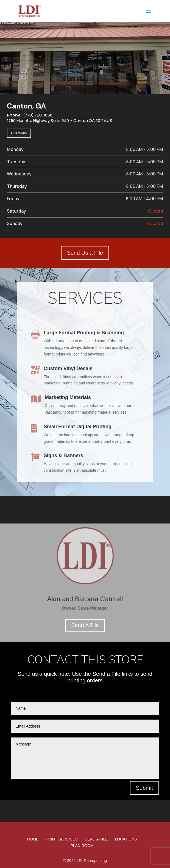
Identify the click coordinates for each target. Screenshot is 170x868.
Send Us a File (85, 253)
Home (33, 839)
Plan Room (82, 846)
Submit (144, 788)
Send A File (85, 625)
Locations (126, 839)
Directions (19, 133)
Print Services (62, 839)
